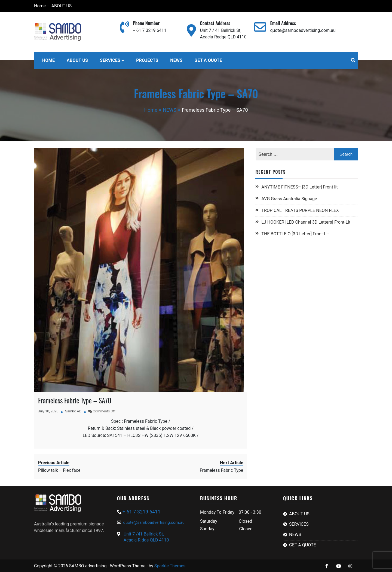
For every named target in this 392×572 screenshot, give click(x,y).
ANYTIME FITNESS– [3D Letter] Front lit (299, 187)
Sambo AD (73, 410)
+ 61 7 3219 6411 (149, 30)
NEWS (176, 60)
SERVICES (110, 60)
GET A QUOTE (208, 60)
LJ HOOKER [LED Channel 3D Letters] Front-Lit (306, 222)
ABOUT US (61, 6)
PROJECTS (147, 60)
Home (40, 6)
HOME (48, 60)
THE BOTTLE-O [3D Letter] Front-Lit (295, 234)
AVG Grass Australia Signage (289, 199)
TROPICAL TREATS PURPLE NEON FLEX (301, 210)
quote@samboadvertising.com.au (303, 30)
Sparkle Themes (170, 565)
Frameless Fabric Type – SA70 (75, 399)
